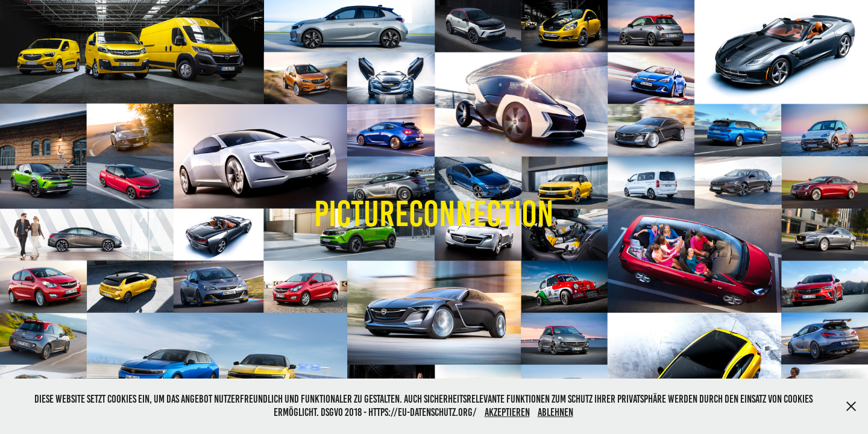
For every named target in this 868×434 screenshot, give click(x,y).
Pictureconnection (434, 214)
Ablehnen (555, 412)
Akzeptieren (507, 412)
